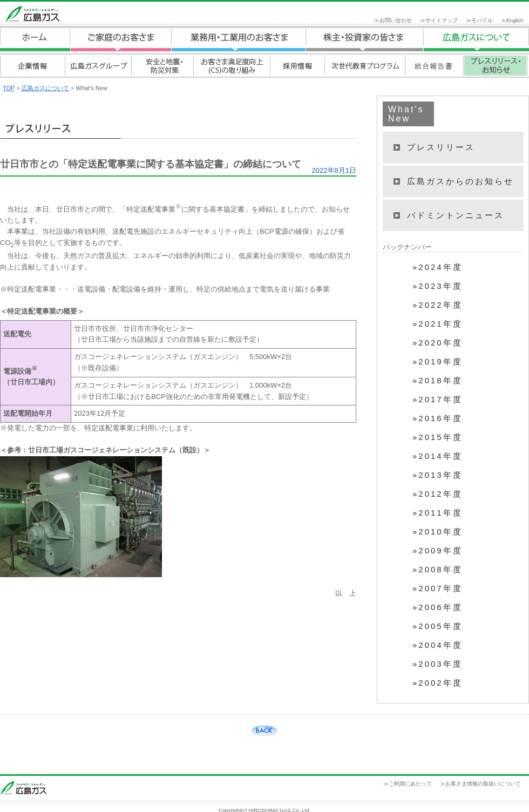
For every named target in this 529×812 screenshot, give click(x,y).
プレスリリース (441, 147)
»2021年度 (438, 324)
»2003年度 (438, 664)
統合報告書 (434, 66)
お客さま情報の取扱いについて (483, 784)
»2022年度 (438, 305)
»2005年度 (438, 626)
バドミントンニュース (456, 215)
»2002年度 (438, 683)
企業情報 (32, 66)
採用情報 (297, 66)
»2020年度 (438, 343)
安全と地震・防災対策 (162, 66)
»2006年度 (438, 607)
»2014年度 (438, 456)
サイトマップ (442, 20)
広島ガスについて (365, 40)
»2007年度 (438, 588)
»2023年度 (438, 286)
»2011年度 (438, 513)
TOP (9, 88)
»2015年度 (438, 437)
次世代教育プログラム (365, 66)
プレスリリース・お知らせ (495, 66)
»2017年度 (438, 400)
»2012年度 (438, 494)
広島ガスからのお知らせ (460, 181)
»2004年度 (438, 645)
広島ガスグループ (98, 66)
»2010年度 (438, 532)
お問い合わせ (396, 20)
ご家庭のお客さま (121, 40)
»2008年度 (438, 570)
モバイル (482, 20)
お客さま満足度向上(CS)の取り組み (231, 66)
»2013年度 (438, 475)
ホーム (35, 40)
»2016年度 (438, 418)
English (515, 20)
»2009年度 (438, 551)
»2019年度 (438, 362)
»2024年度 (438, 267)
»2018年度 (438, 381)
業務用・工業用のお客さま (239, 40)
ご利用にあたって (410, 784)
